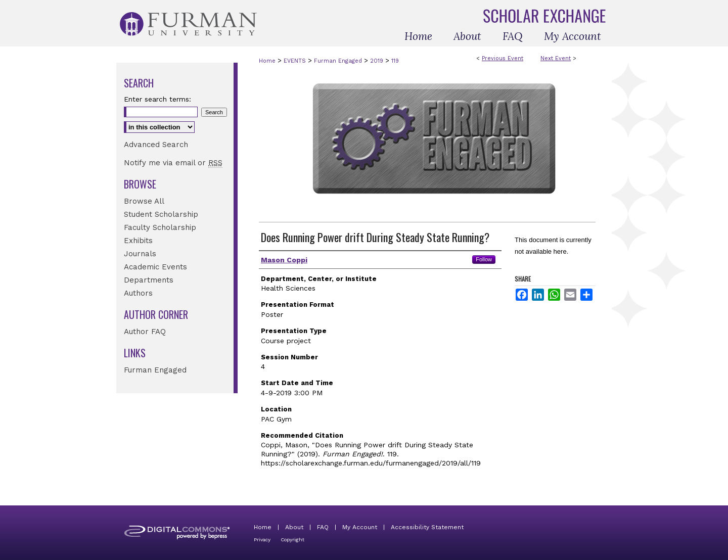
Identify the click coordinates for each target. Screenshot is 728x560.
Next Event (556, 58)
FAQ (323, 527)
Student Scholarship (161, 214)
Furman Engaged (339, 61)
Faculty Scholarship (160, 227)
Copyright (292, 540)
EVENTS (296, 61)
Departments (149, 280)
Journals (140, 254)
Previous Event (503, 58)
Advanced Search (156, 145)
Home (267, 61)
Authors (138, 293)
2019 (378, 61)
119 (395, 61)
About (294, 527)
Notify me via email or (173, 163)
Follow (484, 259)
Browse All (144, 201)
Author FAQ (145, 332)
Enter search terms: (157, 99)
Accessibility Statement (427, 527)
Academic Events (155, 267)
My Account (360, 527)
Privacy (262, 540)
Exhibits (138, 241)
